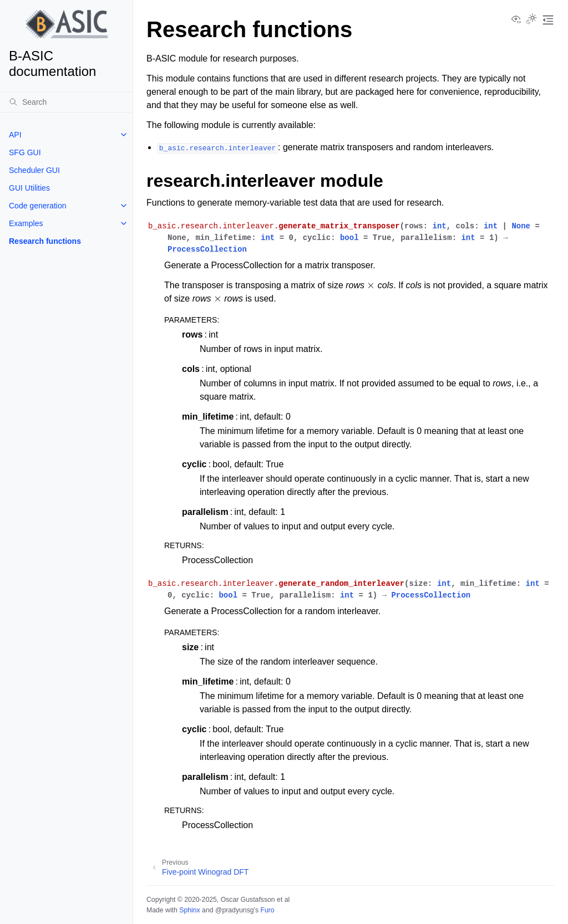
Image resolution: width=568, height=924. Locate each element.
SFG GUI (25, 152)
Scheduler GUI (34, 170)
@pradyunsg (235, 910)
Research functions (45, 241)
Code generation (38, 206)
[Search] (66, 102)
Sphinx (189, 910)
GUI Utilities (29, 188)
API (15, 135)
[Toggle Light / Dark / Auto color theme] (531, 20)
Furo (267, 910)
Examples (26, 223)
